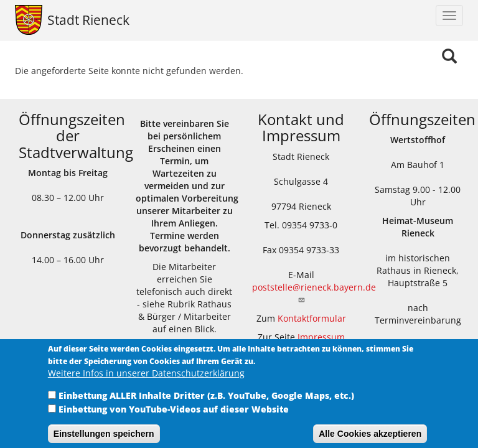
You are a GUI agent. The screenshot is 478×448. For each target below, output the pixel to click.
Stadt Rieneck (88, 20)
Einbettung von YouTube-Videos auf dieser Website (174, 416)
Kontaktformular (312, 318)
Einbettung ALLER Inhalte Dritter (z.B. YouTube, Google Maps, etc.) (206, 402)
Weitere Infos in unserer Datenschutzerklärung (146, 380)
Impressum (321, 337)
